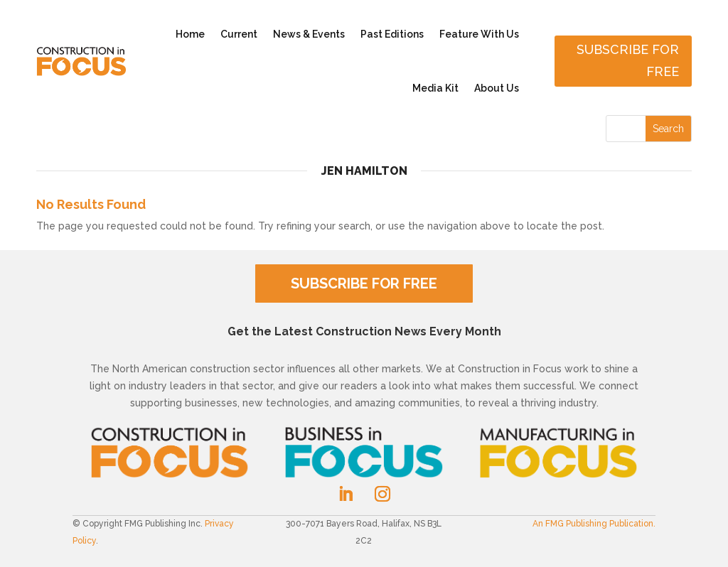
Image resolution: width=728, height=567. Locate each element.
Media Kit (435, 88)
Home (190, 34)
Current (239, 34)
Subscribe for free (628, 60)
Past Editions (392, 34)
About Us (497, 88)
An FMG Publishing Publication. (594, 524)
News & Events (309, 34)
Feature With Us (479, 34)
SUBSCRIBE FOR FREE (364, 283)
